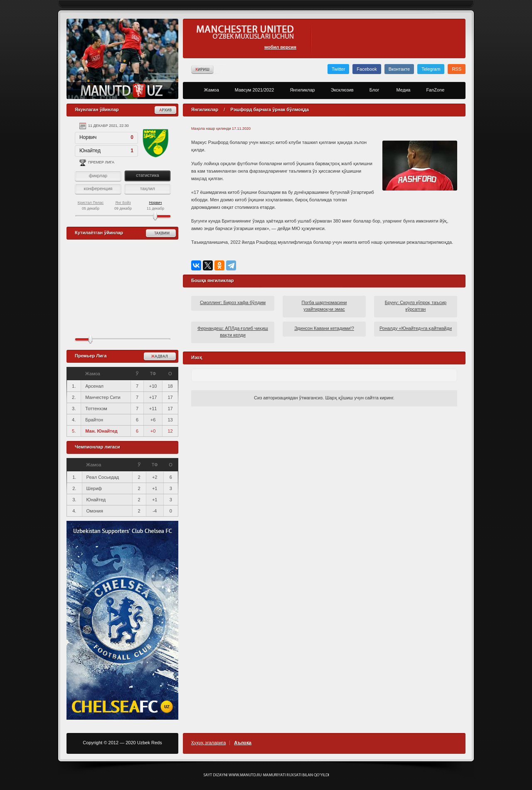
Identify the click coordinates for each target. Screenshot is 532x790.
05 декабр (91, 206)
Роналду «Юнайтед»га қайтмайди (416, 328)
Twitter (338, 69)
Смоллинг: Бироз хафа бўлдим (233, 302)
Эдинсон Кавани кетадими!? (324, 328)
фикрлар (98, 176)
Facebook (367, 69)
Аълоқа (243, 743)
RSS (457, 69)
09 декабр (123, 206)
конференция (98, 188)
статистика (147, 175)
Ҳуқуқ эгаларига (208, 743)
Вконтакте (399, 69)
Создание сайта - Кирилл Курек (266, 775)
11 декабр (155, 206)
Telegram (431, 69)
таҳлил (148, 188)
